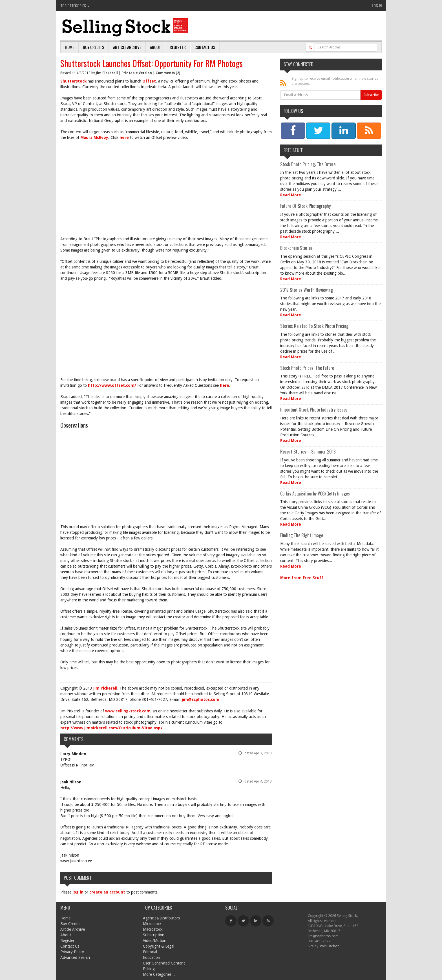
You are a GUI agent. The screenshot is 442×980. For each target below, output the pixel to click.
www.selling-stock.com (128, 711)
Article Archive (127, 47)
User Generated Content (164, 963)
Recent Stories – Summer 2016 (308, 452)
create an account (107, 892)
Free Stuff (293, 150)
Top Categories (75, 5)
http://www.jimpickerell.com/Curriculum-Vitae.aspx (111, 728)
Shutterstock (73, 81)
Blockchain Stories (296, 248)
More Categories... (159, 974)
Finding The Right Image (302, 535)
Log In (377, 5)
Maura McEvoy (94, 137)
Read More (291, 195)
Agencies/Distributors (161, 918)
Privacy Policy (72, 952)
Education (152, 957)
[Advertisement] (166, 185)
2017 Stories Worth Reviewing (307, 290)
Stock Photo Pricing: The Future (308, 164)
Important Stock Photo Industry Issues (314, 410)
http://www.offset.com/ (112, 385)
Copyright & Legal (159, 946)
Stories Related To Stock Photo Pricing (314, 326)
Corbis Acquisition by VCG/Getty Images (315, 494)
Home (69, 47)
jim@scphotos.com (201, 699)
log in (78, 892)
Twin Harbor (329, 946)
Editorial (150, 952)
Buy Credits (94, 47)
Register (178, 47)
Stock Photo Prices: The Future (307, 368)
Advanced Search (75, 957)
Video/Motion (155, 941)
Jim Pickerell (107, 73)
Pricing (149, 969)
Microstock (152, 924)
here (124, 137)
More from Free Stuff (302, 578)
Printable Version (137, 73)
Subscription (154, 935)
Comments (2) (168, 73)
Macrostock (153, 929)
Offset (149, 81)
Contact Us (205, 47)
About (155, 47)
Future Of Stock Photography (305, 206)
